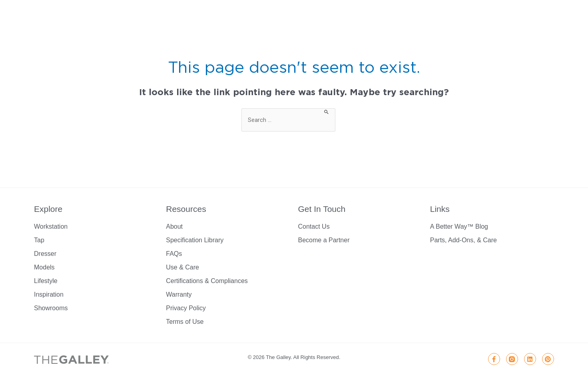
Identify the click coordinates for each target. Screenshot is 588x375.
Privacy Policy (186, 308)
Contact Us (314, 226)
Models (44, 267)
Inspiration (49, 294)
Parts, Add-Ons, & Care (463, 240)
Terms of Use (185, 322)
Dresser (45, 254)
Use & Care (182, 267)
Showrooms (51, 308)
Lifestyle (46, 281)
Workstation (51, 226)
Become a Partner (324, 240)
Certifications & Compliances (207, 281)
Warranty (179, 294)
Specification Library (195, 240)
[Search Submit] (327, 111)
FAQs (174, 254)
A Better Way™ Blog (459, 226)
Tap (39, 240)
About (174, 226)
